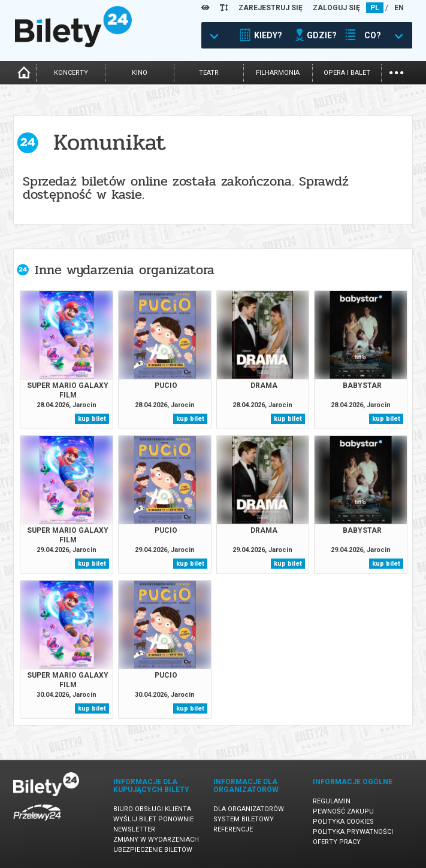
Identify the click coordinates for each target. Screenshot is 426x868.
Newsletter (134, 829)
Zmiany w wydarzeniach (156, 840)
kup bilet (92, 419)
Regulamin (332, 801)
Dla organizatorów (249, 809)
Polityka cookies (343, 822)
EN (399, 8)
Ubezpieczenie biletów (153, 850)
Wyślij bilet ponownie (153, 819)
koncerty (71, 73)
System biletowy (244, 819)
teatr (209, 73)
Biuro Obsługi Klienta (152, 809)
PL (375, 8)
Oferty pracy (337, 842)
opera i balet (347, 73)
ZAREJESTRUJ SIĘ (271, 8)
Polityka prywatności (353, 832)
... (396, 72)
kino (140, 73)
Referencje (233, 829)
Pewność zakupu (343, 811)
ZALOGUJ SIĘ (336, 8)
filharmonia (278, 73)
